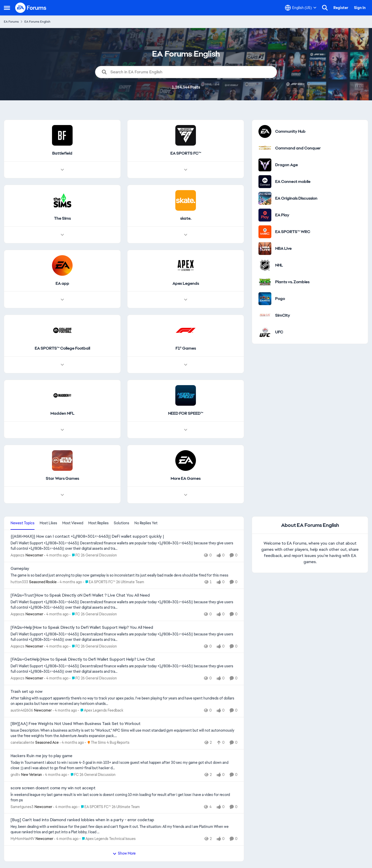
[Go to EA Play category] (265, 215)
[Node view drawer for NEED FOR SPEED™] (186, 430)
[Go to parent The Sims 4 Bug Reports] (107, 743)
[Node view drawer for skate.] (186, 235)
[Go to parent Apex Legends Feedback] (101, 710)
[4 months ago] (56, 555)
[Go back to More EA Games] (186, 479)
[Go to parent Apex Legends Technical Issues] (108, 839)
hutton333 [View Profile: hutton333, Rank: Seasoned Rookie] (19, 582)
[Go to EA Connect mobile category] (265, 182)
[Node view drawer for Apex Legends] (186, 300)
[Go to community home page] (31, 8)
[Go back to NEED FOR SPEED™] (186, 414)
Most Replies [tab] (98, 523)
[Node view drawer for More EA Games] (186, 495)
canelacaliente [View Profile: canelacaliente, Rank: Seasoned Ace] (22, 742)
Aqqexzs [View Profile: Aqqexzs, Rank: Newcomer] (18, 555)
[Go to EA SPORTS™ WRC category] (265, 232)
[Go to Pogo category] (265, 299)
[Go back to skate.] (186, 219)
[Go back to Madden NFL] (62, 414)
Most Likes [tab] (48, 523)
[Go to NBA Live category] (265, 249)
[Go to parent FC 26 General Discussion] (93, 555)
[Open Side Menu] (7, 8)
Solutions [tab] (122, 523)
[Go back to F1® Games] (186, 349)
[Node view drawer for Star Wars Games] (62, 495)
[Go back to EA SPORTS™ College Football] (62, 349)
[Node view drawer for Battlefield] (62, 170)
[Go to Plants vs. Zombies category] (265, 282)
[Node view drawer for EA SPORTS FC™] (186, 170)
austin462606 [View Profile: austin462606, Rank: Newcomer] (22, 710)
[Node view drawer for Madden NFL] (62, 430)
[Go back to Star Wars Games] (62, 479)
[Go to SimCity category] (265, 315)
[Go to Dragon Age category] (265, 165)
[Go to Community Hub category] (265, 131)
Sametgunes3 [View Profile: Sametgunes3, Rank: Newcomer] (22, 807)
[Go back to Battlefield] (62, 153)
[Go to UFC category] (265, 332)
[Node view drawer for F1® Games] (186, 365)
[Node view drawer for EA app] (62, 300)
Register (341, 8)
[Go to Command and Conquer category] (265, 148)
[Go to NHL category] (265, 265)
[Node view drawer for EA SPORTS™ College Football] (62, 365)
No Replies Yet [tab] (146, 523)
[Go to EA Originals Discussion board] (265, 198)
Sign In (360, 8)
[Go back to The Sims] (62, 219)
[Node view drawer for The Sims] (62, 235)
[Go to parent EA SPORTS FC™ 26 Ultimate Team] (114, 582)
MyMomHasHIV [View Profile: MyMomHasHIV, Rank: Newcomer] (23, 839)
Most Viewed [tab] (73, 523)
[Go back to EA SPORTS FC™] (186, 153)
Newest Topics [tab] (23, 523)
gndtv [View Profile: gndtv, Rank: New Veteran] (15, 775)
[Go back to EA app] (62, 284)
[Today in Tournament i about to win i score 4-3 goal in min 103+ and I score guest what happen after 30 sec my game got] (124, 765)
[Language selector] (301, 8)
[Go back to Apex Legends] (186, 284)
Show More (124, 853)
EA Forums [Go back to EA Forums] (11, 22)
